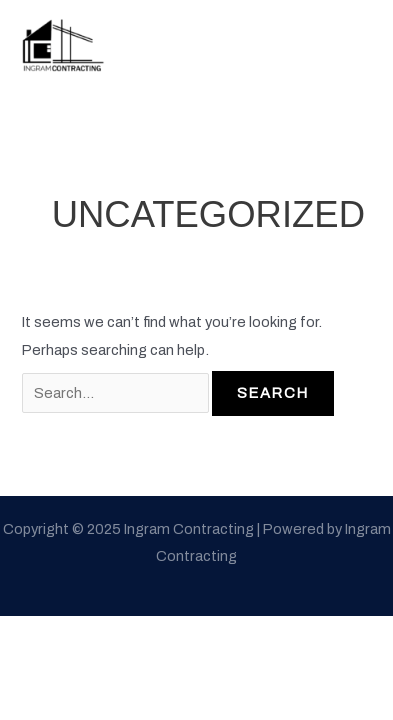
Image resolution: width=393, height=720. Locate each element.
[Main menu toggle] (351, 43)
